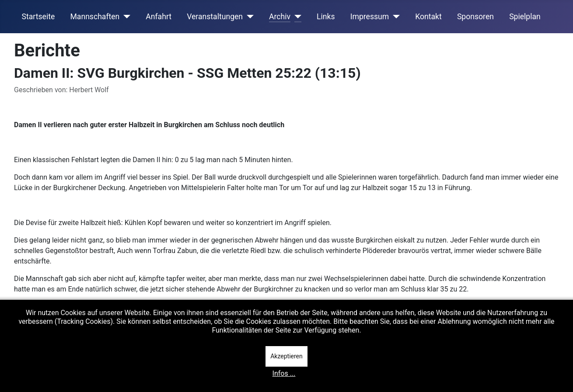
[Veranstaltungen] (248, 17)
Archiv (280, 17)
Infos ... (284, 373)
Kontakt (428, 17)
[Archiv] (296, 17)
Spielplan (525, 17)
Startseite (38, 17)
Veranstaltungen (215, 17)
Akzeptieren (286, 356)
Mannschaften (95, 17)
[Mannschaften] (125, 17)
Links (326, 17)
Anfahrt (159, 17)
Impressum (370, 17)
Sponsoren (475, 17)
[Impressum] (394, 17)
